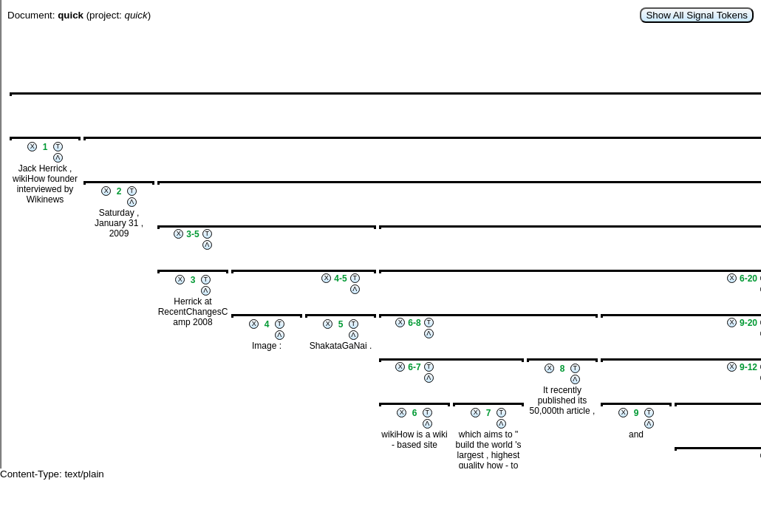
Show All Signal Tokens (697, 15)
